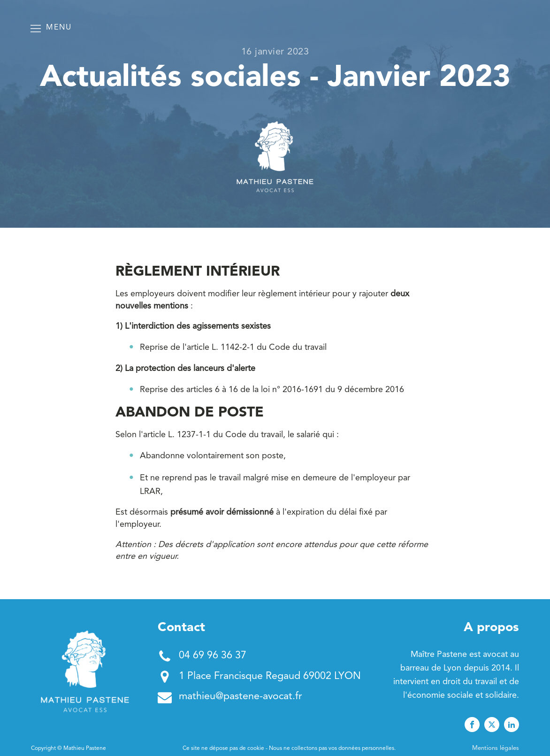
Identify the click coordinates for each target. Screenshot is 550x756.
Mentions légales (496, 748)
